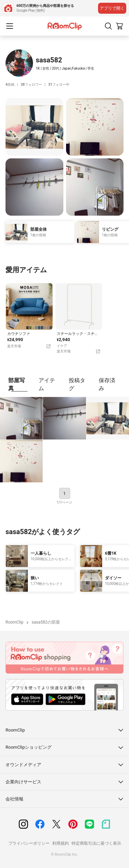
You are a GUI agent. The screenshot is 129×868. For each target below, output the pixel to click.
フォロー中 (59, 85)
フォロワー (31, 85)
